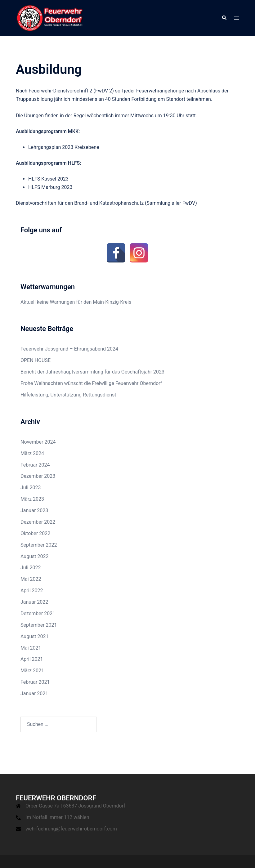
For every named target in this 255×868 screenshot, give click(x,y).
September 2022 (39, 545)
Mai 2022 (31, 579)
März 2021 (32, 671)
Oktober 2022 (35, 533)
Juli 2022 (31, 568)
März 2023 (32, 499)
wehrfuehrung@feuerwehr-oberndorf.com (71, 829)
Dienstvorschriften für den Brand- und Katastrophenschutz (80, 203)
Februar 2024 (35, 465)
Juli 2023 (31, 488)
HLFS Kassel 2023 (48, 179)
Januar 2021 (34, 694)
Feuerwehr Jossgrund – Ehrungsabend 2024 (69, 349)
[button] (224, 18)
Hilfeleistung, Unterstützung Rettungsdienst (68, 395)
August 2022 (34, 556)
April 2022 (32, 591)
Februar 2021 (35, 682)
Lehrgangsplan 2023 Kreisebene (64, 147)
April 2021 (32, 659)
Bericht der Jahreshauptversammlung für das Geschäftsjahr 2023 (92, 372)
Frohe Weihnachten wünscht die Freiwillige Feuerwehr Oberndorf (91, 383)
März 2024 (32, 453)
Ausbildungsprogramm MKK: (48, 131)
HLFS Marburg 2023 (50, 187)
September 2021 (39, 625)
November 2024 (38, 442)
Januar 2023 (34, 510)
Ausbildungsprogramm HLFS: (49, 163)
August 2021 (34, 636)
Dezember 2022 (38, 522)
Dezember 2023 (38, 476)
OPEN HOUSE (36, 360)
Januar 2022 (34, 602)
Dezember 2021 (38, 613)
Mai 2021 (31, 648)
